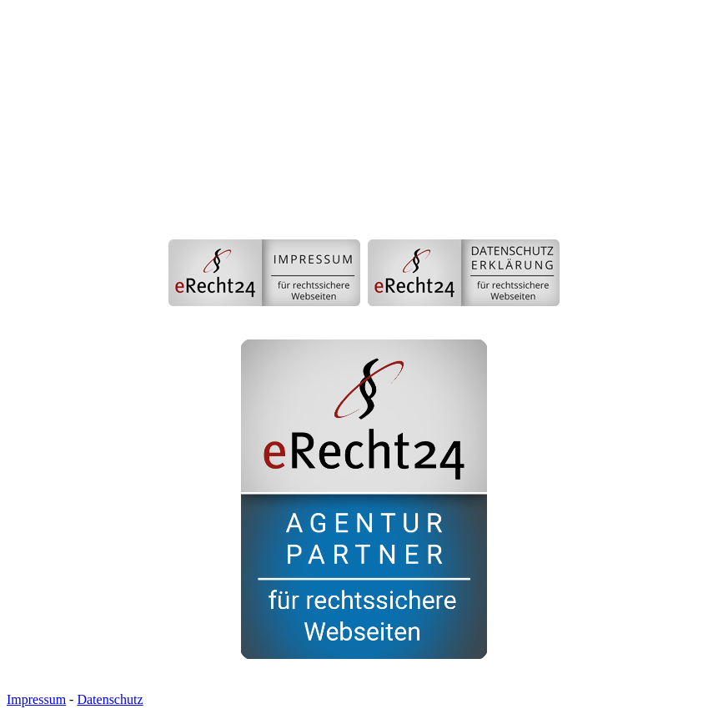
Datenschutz (110, 699)
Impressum (36, 699)
